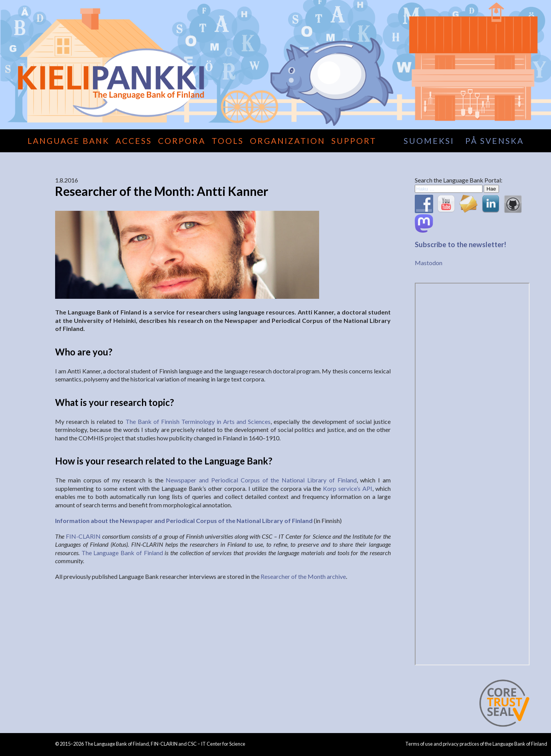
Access (134, 141)
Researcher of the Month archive (303, 576)
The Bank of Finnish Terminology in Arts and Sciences (198, 421)
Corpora (182, 141)
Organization (288, 141)
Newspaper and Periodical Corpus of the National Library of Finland (261, 480)
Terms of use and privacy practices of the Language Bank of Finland (476, 744)
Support (354, 141)
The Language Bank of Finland (122, 553)
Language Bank (68, 141)
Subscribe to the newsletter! (461, 244)
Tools (228, 141)
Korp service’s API (348, 488)
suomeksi (429, 141)
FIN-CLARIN (83, 536)
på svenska (495, 141)
